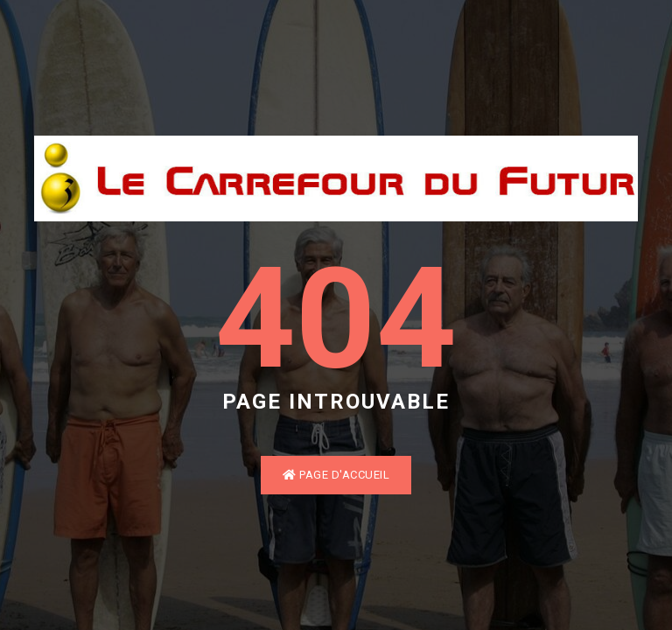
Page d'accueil (336, 475)
